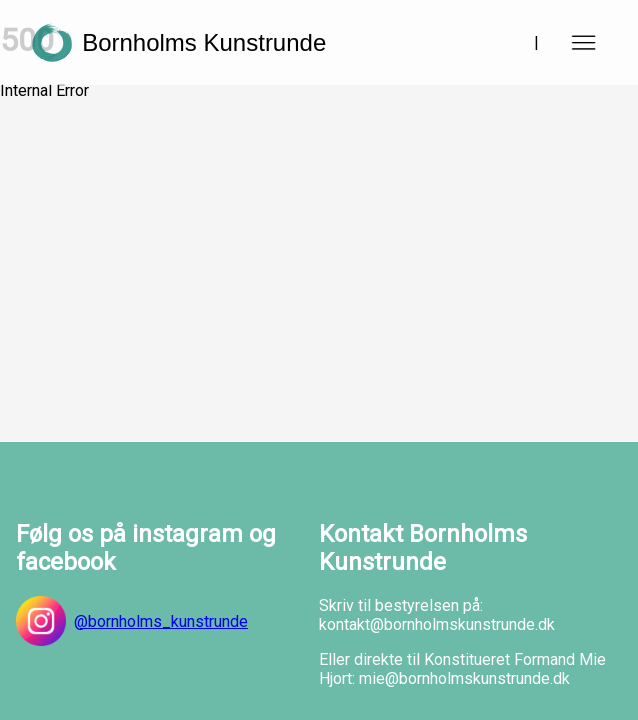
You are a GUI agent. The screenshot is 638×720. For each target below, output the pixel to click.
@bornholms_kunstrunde (132, 621)
